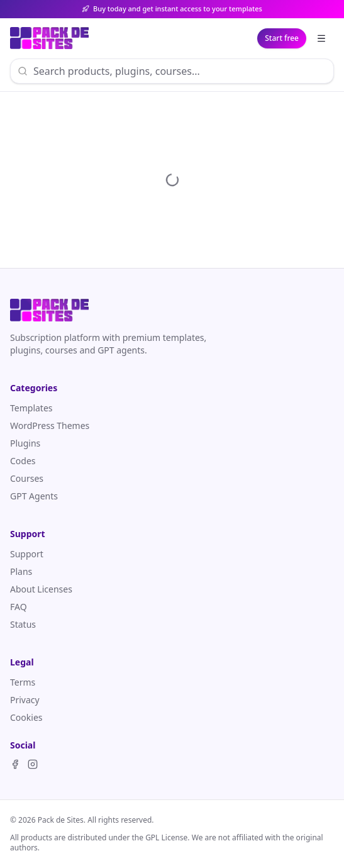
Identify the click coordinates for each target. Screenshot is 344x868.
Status (23, 624)
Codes (23, 461)
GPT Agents (34, 496)
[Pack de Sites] (49, 38)
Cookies (26, 717)
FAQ (19, 607)
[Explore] (321, 38)
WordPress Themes (50, 426)
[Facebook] (15, 764)
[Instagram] (33, 764)
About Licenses (41, 589)
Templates (31, 408)
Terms (23, 682)
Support (27, 554)
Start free (282, 38)
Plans (21, 571)
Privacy (25, 700)
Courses (27, 478)
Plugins (25, 443)
